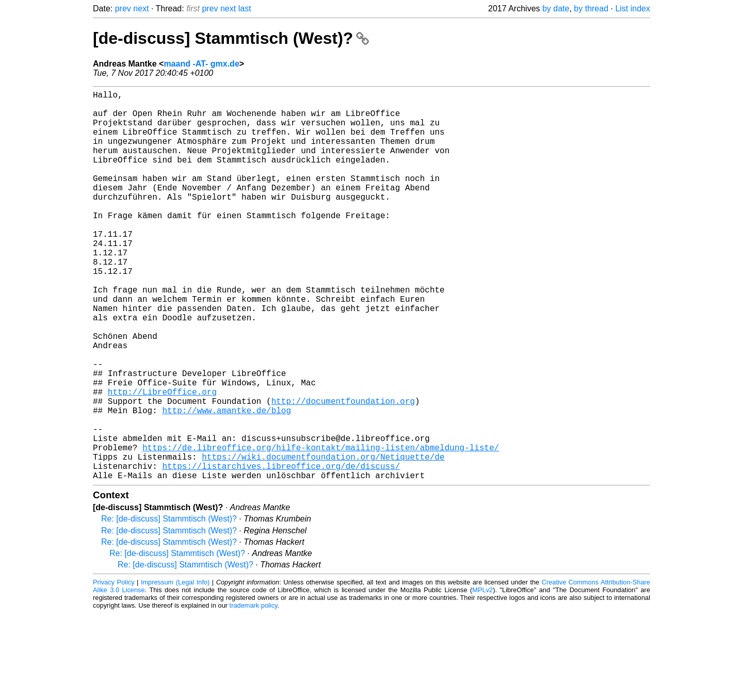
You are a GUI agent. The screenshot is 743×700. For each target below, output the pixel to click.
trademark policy (254, 692)
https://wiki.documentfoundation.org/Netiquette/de (323, 539)
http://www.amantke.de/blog (227, 482)
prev (123, 9)
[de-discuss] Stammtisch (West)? (231, 38)
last (245, 9)
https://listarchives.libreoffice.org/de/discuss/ (281, 550)
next (141, 9)
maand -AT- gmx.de (201, 64)
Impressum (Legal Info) (175, 669)
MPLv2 (482, 677)
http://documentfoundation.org (343, 471)
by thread (591, 9)
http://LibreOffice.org (162, 460)
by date (556, 9)
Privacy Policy (114, 669)
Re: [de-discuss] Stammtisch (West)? (169, 605)
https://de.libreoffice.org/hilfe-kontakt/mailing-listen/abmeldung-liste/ (321, 528)
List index (633, 9)
